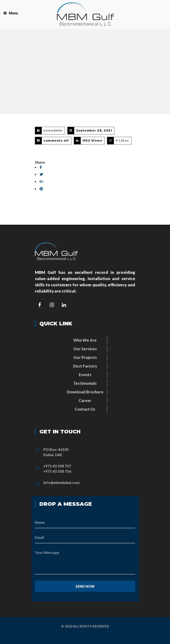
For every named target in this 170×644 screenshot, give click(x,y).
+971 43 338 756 (57, 471)
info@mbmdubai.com (61, 483)
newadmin (53, 130)
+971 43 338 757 (57, 466)
